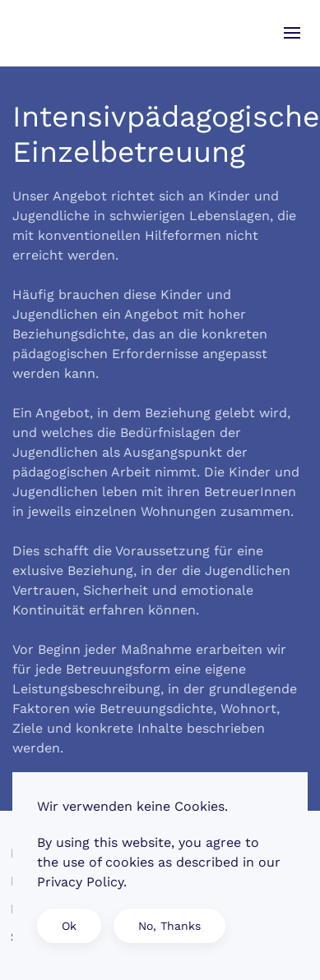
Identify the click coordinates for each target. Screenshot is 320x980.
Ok (69, 926)
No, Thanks (169, 926)
